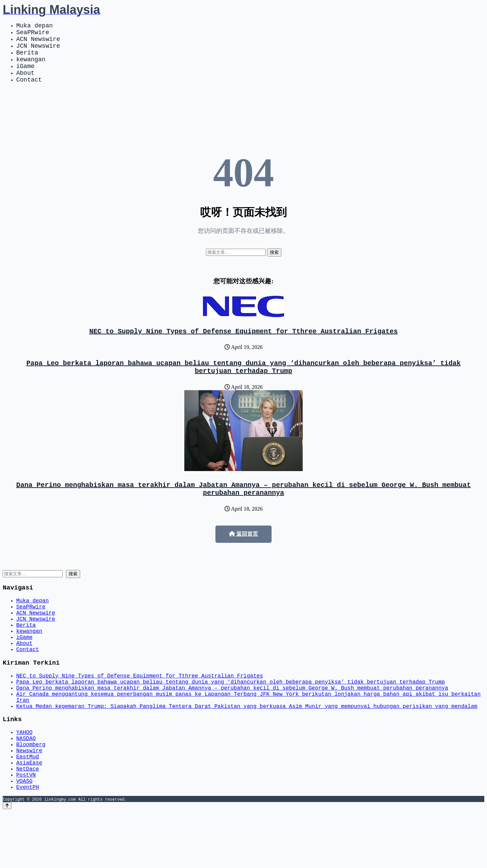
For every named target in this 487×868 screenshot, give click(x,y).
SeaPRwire (33, 35)
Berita (27, 59)
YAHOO (24, 776)
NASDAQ (26, 783)
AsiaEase (29, 813)
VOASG (24, 836)
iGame (25, 75)
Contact (29, 91)
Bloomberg (31, 791)
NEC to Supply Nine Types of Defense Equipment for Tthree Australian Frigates (243, 344)
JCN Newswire (38, 51)
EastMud (28, 806)
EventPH (28, 843)
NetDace (28, 821)
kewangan (31, 67)
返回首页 (243, 553)
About (25, 83)
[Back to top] (7, 862)
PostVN (26, 828)
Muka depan (34, 26)
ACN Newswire (38, 43)
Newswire (29, 798)
